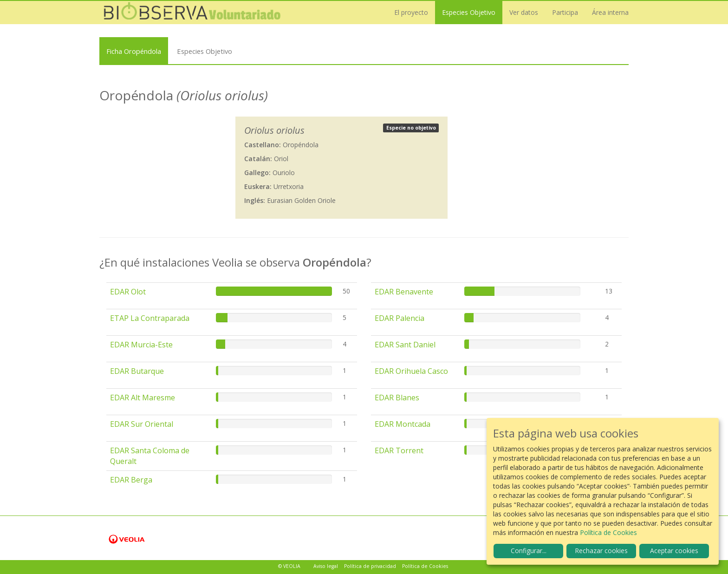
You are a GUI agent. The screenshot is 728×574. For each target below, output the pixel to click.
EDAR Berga (131, 480)
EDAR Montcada (403, 424)
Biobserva (192, 13)
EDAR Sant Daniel (405, 345)
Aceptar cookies (674, 551)
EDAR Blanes (397, 398)
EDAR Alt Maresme (143, 398)
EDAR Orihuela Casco (411, 371)
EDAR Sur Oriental (142, 424)
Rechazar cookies (601, 551)
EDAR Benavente (404, 292)
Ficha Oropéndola (134, 51)
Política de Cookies (425, 566)
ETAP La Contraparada (150, 318)
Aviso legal (326, 566)
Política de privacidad (370, 566)
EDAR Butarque (137, 371)
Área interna (610, 12)
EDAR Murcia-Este (141, 345)
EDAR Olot (128, 292)
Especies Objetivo (469, 12)
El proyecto (411, 12)
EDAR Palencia (400, 318)
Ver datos (524, 12)
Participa (565, 12)
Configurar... (529, 551)
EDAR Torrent (399, 450)
